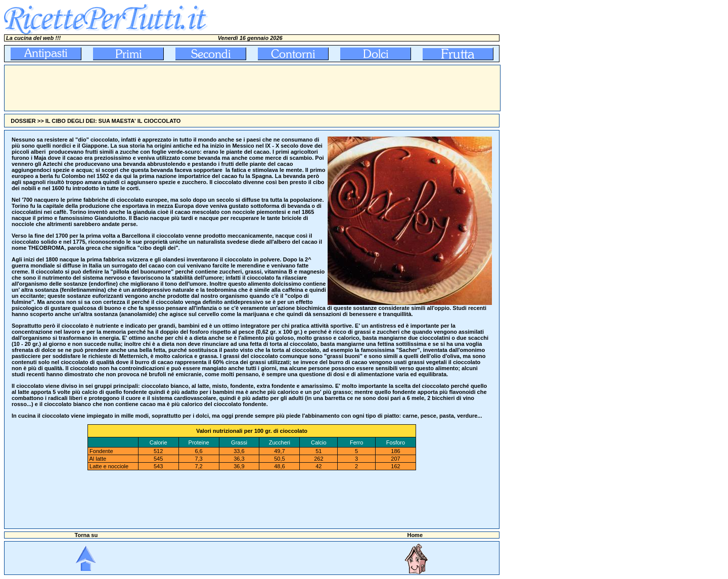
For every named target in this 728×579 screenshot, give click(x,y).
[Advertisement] (189, 88)
